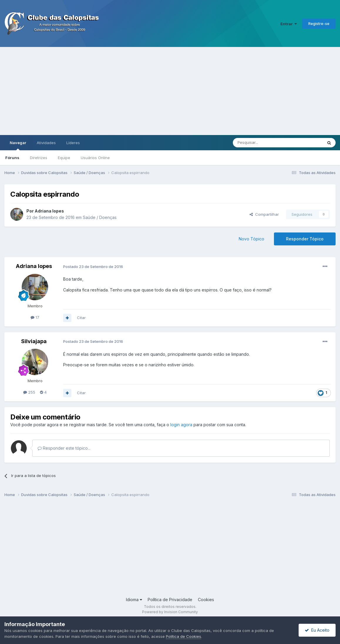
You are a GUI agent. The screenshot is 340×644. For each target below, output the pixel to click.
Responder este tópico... (64, 448)
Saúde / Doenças (100, 217)
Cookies (206, 600)
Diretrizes (39, 158)
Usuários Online (95, 158)
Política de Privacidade (170, 600)
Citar (81, 318)
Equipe (64, 158)
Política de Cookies (184, 636)
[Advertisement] (170, 91)
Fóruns (12, 158)
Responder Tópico (305, 239)
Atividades (46, 143)
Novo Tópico (251, 239)
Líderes (73, 143)
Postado (93, 267)
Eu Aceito (317, 630)
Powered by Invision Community (170, 612)
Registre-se (319, 23)
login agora (181, 425)
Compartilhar (264, 214)
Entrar (289, 24)
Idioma (134, 600)
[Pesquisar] (262, 143)
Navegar (18, 145)
